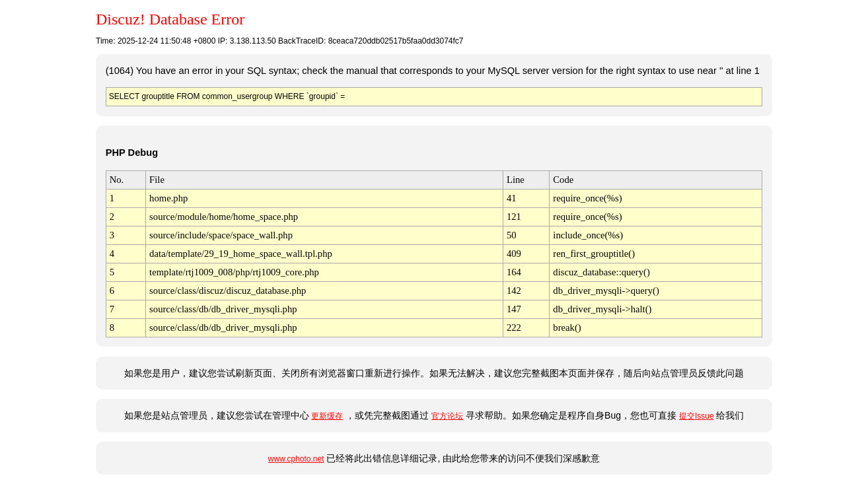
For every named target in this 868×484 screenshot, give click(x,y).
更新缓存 (327, 416)
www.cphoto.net (296, 459)
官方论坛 (447, 416)
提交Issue (697, 416)
